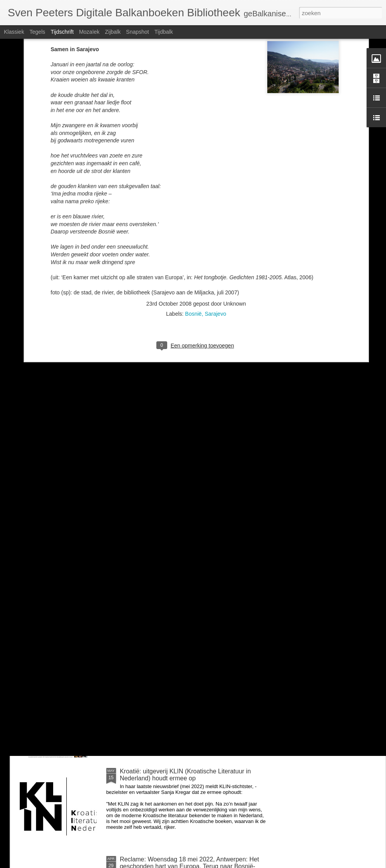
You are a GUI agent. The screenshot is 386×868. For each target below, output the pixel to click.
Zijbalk (113, 32)
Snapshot (138, 32)
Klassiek (14, 32)
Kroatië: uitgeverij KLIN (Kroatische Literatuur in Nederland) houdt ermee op (185, 775)
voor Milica (135, 595)
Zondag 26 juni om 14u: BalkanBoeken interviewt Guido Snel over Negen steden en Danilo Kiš (187, 687)
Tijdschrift (62, 32)
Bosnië (193, 214)
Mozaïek (89, 32)
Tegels (37, 32)
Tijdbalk (164, 32)
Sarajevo (216, 214)
